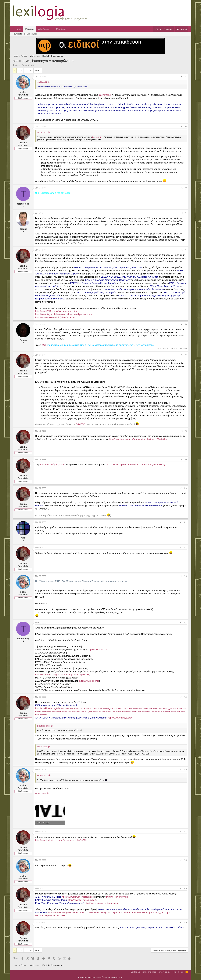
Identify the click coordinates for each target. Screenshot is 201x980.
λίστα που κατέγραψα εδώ (52, 464)
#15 (185, 697)
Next (37, 70)
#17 (185, 832)
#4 (186, 213)
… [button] (26, 70)
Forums (30, 29)
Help (174, 972)
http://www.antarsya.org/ (120, 718)
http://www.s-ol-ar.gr (89, 681)
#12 (185, 548)
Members (61, 29)
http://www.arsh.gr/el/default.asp (78, 897)
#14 (185, 623)
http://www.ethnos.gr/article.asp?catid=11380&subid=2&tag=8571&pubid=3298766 (89, 912)
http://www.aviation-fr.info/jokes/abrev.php (56, 317)
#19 (185, 889)
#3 (186, 188)
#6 (186, 324)
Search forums (30, 34)
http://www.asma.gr (97, 650)
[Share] (182, 77)
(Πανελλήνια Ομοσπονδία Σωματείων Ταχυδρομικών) (135, 464)
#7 (186, 355)
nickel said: (42, 132)
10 (30, 70)
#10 (185, 488)
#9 (186, 460)
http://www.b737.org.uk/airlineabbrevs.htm (56, 311)
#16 (185, 770)
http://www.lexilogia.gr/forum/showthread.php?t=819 (61, 840)
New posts (17, 34)
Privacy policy (164, 972)
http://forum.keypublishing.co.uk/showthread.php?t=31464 (64, 314)
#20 (185, 922)
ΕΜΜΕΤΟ (80, 424)
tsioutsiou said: (44, 726)
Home (18, 29)
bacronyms (105, 95)
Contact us (135, 972)
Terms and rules (149, 972)
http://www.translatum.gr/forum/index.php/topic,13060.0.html (139, 439)
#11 (185, 522)
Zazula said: (42, 775)
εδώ (44, 345)
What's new (44, 29)
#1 (186, 76)
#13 (185, 576)
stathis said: (42, 82)
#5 (186, 250)
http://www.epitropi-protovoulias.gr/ (102, 903)
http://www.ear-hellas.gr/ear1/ (83, 900)
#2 (186, 127)
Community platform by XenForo (101, 977)
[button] (52, 29)
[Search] (182, 29)
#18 (185, 860)
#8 (186, 431)
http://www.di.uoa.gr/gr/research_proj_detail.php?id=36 (62, 675)
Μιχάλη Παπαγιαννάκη (117, 897)
